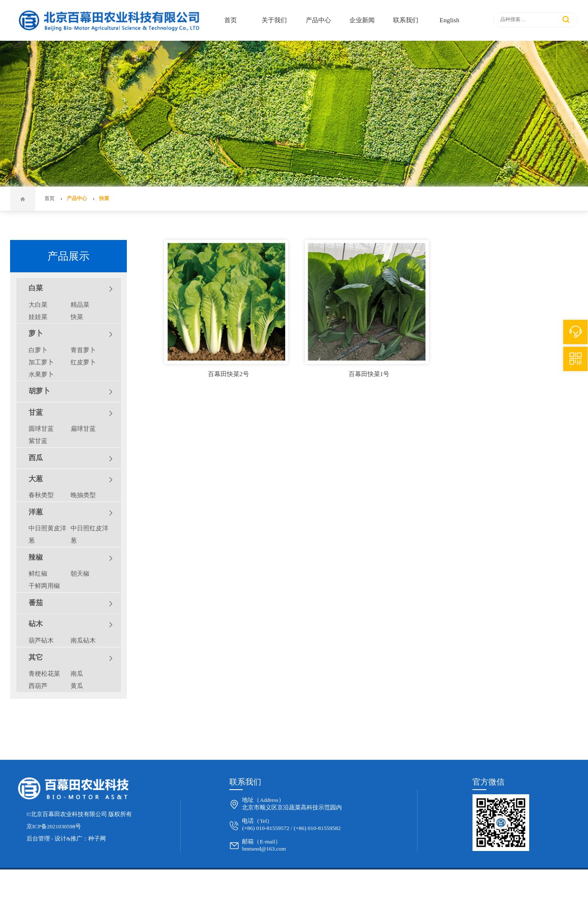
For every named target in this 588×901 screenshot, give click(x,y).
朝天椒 (80, 573)
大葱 (71, 479)
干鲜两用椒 (44, 586)
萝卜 (71, 334)
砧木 (71, 624)
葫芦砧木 (41, 640)
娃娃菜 (38, 317)
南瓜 (77, 673)
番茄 (71, 603)
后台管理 (38, 839)
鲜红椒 (38, 573)
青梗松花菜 (44, 673)
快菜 (104, 199)
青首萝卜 (83, 350)
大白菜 (38, 304)
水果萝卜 (41, 374)
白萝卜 (38, 350)
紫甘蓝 (38, 441)
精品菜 (80, 304)
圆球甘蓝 (41, 428)
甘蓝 (71, 413)
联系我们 (406, 20)
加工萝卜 (41, 362)
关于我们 (274, 20)
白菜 (71, 289)
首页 (231, 20)
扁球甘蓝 (83, 428)
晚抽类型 (83, 495)
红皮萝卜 (83, 362)
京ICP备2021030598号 (54, 826)
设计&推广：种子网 (80, 839)
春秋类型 (41, 495)
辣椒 (71, 558)
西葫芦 (38, 686)
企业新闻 (362, 20)
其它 (71, 658)
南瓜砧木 (83, 640)
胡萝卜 (71, 392)
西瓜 (71, 458)
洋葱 (71, 513)
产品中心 (318, 20)
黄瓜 (77, 686)
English (450, 20)
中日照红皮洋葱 (89, 534)
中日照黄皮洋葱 (47, 534)
